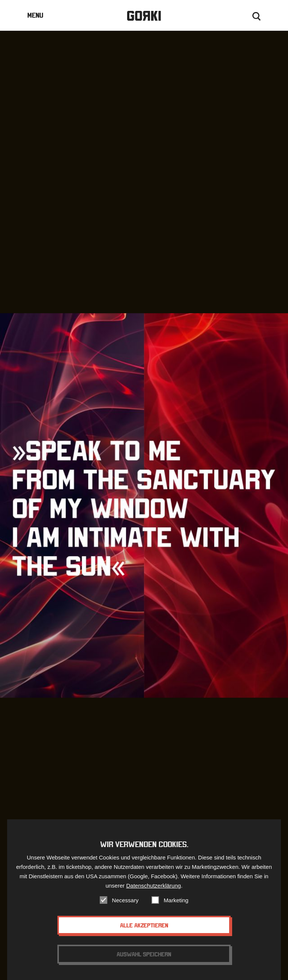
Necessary (125, 906)
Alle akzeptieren (144, 931)
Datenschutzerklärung (153, 891)
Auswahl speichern (144, 960)
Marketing (176, 906)
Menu (35, 15)
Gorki (144, 16)
